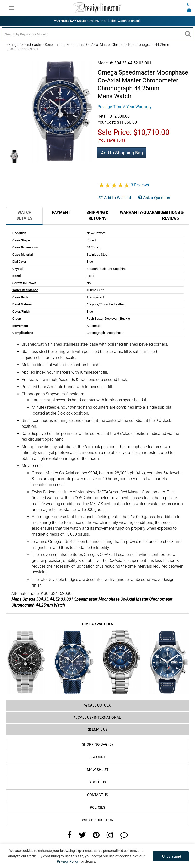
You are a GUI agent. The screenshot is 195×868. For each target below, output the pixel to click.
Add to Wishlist (115, 198)
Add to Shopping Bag (122, 153)
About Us (98, 782)
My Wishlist (98, 770)
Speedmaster (32, 45)
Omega (13, 45)
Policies (97, 808)
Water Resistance (25, 290)
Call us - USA (97, 705)
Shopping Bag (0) (97, 745)
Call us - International (97, 718)
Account (97, 757)
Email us (97, 730)
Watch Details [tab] (25, 215)
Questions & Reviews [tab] (171, 215)
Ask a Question (154, 198)
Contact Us (97, 795)
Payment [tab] (61, 212)
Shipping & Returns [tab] (97, 215)
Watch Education (98, 820)
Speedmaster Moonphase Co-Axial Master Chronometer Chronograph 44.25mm (108, 45)
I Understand (171, 856)
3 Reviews (140, 185)
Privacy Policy (68, 861)
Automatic (94, 326)
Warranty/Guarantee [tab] (136, 212)
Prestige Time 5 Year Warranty (125, 107)
